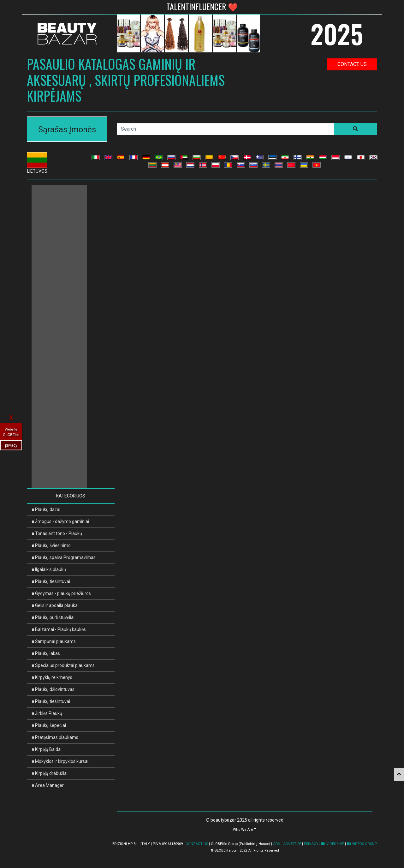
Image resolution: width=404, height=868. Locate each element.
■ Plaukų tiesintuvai (51, 581)
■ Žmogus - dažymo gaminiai (60, 521)
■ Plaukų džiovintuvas (53, 689)
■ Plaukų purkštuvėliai (53, 617)
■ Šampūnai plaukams (54, 641)
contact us (352, 64)
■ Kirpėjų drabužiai (50, 773)
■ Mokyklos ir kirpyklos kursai (60, 761)
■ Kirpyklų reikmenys (52, 677)
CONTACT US (197, 844)
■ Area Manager (48, 785)
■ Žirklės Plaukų (47, 713)
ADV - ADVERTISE (287, 844)
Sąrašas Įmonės (67, 129)
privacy (11, 445)
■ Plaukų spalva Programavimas (64, 557)
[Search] (225, 129)
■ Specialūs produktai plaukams (63, 665)
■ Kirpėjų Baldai (47, 749)
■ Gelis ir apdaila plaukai (55, 605)
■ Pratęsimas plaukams (55, 737)
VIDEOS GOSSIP (362, 844)
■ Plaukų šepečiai (49, 725)
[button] (245, 829)
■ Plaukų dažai (46, 509)
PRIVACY (311, 844)
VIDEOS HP (333, 844)
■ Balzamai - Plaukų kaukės (59, 629)
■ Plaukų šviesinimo (51, 545)
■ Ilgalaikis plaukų (49, 569)
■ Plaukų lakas (46, 653)
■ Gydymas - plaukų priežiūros (61, 593)
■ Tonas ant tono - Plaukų (57, 533)
